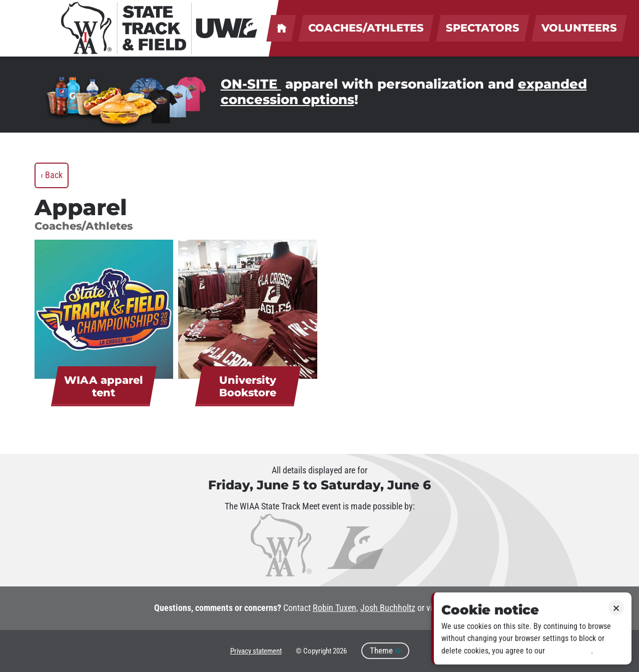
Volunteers (579, 28)
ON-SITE (251, 84)
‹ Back (52, 175)
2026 (340, 651)
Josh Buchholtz (388, 608)
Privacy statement (256, 651)
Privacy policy (569, 651)
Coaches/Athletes (366, 28)
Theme (385, 651)
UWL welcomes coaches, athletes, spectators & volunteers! (281, 28)
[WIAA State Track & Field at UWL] (160, 28)
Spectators (483, 28)
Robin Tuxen (335, 608)
